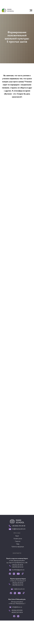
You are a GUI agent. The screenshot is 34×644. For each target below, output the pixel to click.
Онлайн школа (18, 539)
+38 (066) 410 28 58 (18, 583)
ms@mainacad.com (19, 589)
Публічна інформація (18, 547)
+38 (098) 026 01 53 (18, 585)
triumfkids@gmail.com (18, 570)
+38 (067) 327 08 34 (17, 613)
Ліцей (17, 536)
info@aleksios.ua (17, 607)
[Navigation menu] (31, 10)
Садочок (18, 541)
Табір (18, 544)
